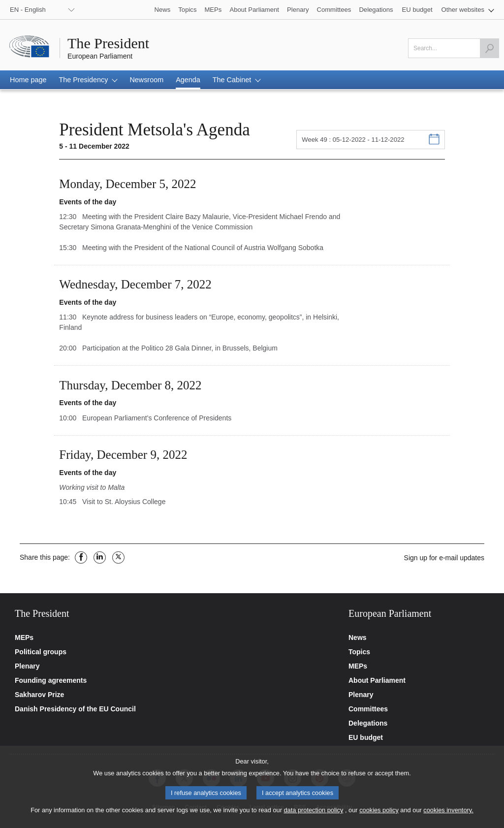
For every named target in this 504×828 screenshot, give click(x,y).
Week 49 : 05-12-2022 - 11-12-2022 (353, 140)
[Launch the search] (489, 48)
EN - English (28, 10)
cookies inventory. (448, 813)
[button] (468, 10)
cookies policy (379, 813)
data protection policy (313, 813)
